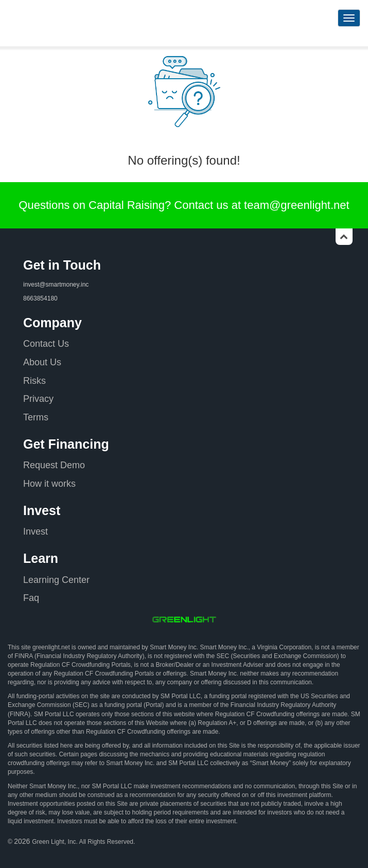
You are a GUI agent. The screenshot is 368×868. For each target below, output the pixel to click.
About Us (42, 362)
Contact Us (46, 344)
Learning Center (56, 580)
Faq (31, 598)
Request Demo (54, 465)
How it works (49, 484)
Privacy (38, 399)
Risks (34, 381)
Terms (36, 417)
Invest (36, 532)
